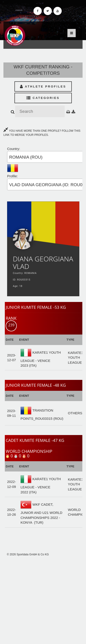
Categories (43, 98)
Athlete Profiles (43, 86)
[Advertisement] (43, 600)
